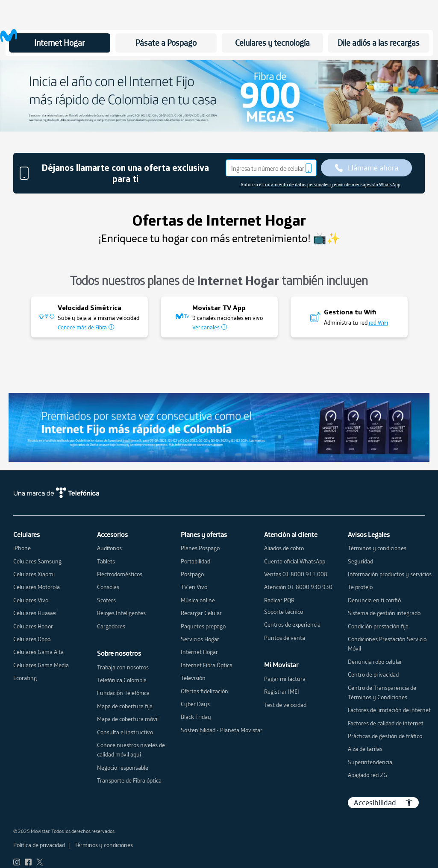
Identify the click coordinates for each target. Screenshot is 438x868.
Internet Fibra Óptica (207, 665)
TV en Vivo (194, 587)
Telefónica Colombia (122, 680)
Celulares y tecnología (272, 43)
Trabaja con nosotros (123, 667)
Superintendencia (370, 762)
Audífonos (109, 548)
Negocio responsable (123, 768)
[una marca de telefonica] (219, 493)
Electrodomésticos (120, 574)
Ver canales (210, 327)
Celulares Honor (33, 626)
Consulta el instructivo (125, 732)
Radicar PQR (279, 600)
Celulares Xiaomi (34, 574)
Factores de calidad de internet (386, 723)
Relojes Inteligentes (121, 613)
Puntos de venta (285, 638)
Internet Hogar (59, 43)
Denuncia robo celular (375, 662)
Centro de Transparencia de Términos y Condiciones (382, 692)
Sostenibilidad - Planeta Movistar (222, 730)
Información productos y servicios (390, 574)
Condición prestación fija (378, 626)
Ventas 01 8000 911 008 (296, 574)
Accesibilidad (383, 802)
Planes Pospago (200, 548)
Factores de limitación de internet (389, 710)
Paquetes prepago (203, 626)
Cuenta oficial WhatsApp (295, 561)
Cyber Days (195, 704)
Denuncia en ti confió (374, 600)
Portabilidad (195, 561)
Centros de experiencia (292, 625)
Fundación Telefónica (123, 693)
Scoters (106, 600)
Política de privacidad (39, 845)
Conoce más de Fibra (86, 327)
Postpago (192, 574)
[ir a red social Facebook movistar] (28, 862)
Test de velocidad (285, 705)
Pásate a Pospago (166, 43)
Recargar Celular (201, 613)
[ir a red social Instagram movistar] (17, 862)
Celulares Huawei (35, 613)
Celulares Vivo (31, 600)
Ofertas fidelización (204, 691)
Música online (198, 600)
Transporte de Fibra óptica (129, 780)
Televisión (193, 678)
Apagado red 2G (367, 775)
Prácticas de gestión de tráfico (385, 736)
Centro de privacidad (373, 674)
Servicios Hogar (200, 639)
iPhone (22, 548)
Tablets (106, 561)
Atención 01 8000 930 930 (298, 587)
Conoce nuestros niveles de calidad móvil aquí (131, 750)
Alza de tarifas (365, 749)
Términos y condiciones (377, 548)
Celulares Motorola (37, 587)
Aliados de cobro (284, 548)
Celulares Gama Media (41, 665)
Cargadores (111, 626)
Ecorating (25, 678)
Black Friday (196, 717)
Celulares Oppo (32, 639)
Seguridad (360, 561)
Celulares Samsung (37, 561)
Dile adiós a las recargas (379, 43)
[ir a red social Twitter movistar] (40, 862)
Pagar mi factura (285, 679)
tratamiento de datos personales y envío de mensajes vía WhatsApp (332, 185)
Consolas (108, 587)
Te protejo (360, 587)
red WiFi (378, 323)
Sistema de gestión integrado (384, 613)
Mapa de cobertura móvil (128, 719)
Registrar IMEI (282, 692)
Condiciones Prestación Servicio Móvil (387, 644)
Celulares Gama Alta (38, 652)
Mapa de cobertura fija (125, 706)
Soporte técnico (284, 612)
